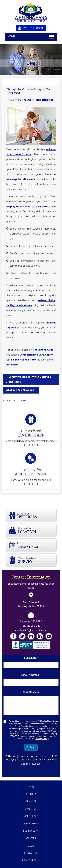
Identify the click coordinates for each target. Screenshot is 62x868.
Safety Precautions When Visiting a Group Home (28, 379)
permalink (12, 365)
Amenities (31, 809)
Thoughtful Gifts (43, 350)
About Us (31, 794)
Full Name (31, 658)
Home (31, 787)
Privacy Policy (42, 739)
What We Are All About (21, 390)
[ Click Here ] (31, 445)
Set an (36, 545)
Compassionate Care (32, 355)
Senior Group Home (25, 360)
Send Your (36, 515)
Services (31, 802)
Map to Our (37, 530)
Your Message (31, 692)
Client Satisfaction (37, 560)
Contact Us (31, 853)
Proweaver (35, 764)
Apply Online (31, 824)
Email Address (31, 675)
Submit (31, 747)
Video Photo (31, 816)
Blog (31, 846)
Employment (31, 831)
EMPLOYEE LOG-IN (33, 28)
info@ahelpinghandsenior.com (31, 630)
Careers (31, 839)
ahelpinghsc (45, 100)
